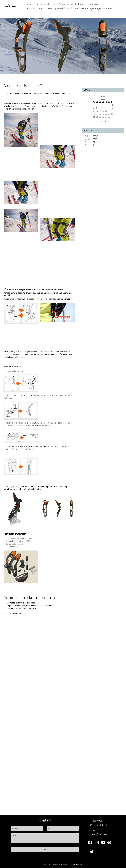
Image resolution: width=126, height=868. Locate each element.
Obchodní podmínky (35, 8)
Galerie (85, 8)
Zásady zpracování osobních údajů (63, 8)
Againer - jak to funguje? (101, 8)
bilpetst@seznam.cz (99, 834)
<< (94, 96)
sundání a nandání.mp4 (13, 613)
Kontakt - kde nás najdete (38, 4)
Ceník (54, 4)
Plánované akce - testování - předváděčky (78, 4)
